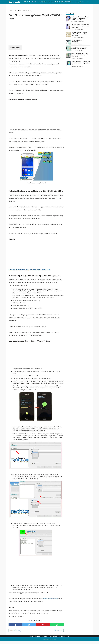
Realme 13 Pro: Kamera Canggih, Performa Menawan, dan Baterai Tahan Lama (80, 26)
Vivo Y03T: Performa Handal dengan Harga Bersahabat (79, 48)
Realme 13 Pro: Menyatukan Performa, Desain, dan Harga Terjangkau (79, 34)
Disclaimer (63, 640)
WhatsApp (43, 2)
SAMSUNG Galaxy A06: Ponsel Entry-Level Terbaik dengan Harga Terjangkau (81, 55)
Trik (26, 2)
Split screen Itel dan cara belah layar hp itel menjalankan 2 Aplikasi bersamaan (80, 18)
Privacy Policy (53, 640)
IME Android (53, 643)
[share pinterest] (43, 628)
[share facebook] (15, 628)
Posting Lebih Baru (15, 634)
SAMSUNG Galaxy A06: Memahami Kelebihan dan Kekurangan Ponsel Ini (81, 63)
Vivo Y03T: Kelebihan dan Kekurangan (78, 41)
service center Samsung (50, 602)
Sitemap (44, 640)
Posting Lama (59, 634)
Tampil (18, 48)
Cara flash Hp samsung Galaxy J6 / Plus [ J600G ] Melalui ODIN (29, 273)
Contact (37, 640)
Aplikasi (51, 2)
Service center (66, 2)
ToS (70, 640)
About (30, 640)
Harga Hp (33, 2)
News (57, 2)
